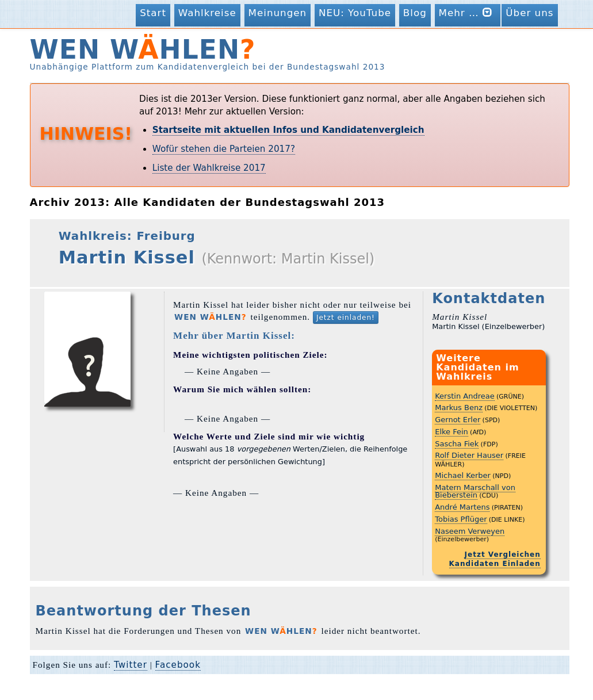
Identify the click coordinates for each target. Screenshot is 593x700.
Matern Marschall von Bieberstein (475, 491)
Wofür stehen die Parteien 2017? (224, 149)
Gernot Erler (458, 420)
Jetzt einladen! (346, 318)
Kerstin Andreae (464, 396)
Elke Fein (452, 432)
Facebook (178, 665)
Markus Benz (459, 408)
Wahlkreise (207, 13)
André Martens (462, 507)
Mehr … (468, 12)
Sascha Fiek (457, 444)
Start (153, 13)
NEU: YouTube (355, 13)
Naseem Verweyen (470, 531)
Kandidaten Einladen (495, 564)
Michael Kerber (463, 475)
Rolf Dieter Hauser (469, 455)
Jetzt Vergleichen (503, 554)
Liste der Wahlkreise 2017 (209, 168)
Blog (415, 13)
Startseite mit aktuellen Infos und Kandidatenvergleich (288, 130)
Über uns (529, 13)
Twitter (131, 665)
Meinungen (278, 13)
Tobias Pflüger (461, 519)
